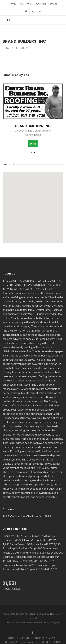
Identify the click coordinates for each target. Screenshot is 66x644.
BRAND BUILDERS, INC (33, 126)
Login (53, 4)
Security (43, 622)
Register (41, 4)
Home (13, 4)
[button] (32, 153)
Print (33, 143)
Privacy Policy (29, 622)
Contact (26, 4)
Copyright (56, 622)
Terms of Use (12, 622)
